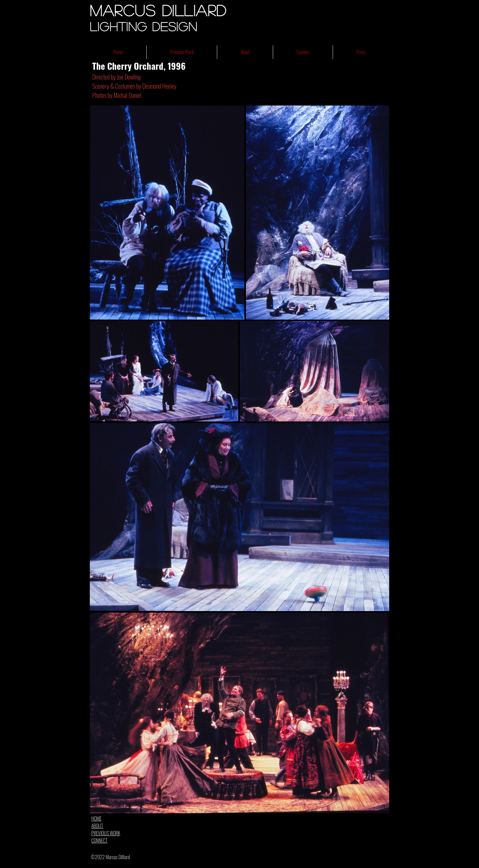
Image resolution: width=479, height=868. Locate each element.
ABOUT (97, 826)
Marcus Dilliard (158, 10)
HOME (96, 818)
